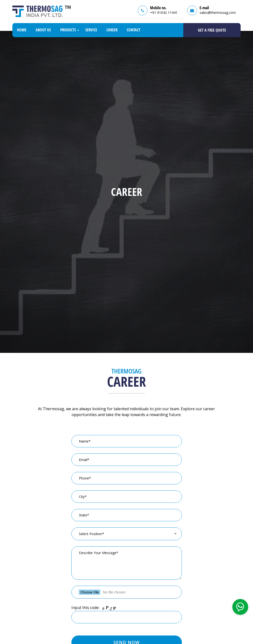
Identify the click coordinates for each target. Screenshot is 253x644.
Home (22, 30)
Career (112, 30)
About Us (43, 30)
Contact (134, 30)
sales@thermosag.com (218, 13)
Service (91, 30)
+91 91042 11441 (164, 13)
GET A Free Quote (212, 30)
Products (68, 30)
